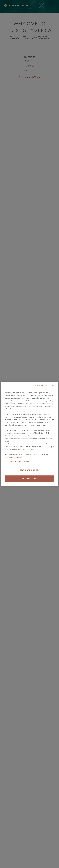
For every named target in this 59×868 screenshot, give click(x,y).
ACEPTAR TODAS (29, 479)
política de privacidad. (14, 458)
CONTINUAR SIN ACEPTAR (44, 386)
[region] (29, 434)
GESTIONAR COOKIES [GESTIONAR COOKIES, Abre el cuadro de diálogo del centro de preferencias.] (30, 470)
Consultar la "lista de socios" (18, 462)
